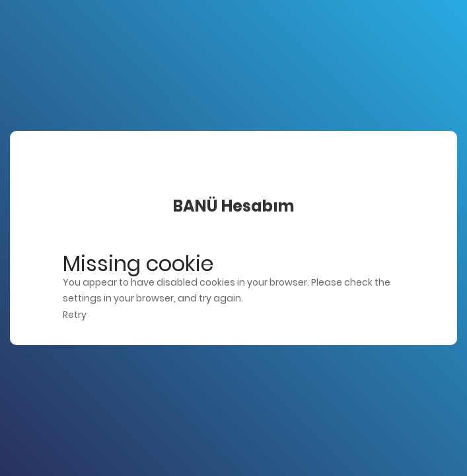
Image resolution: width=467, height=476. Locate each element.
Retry (75, 315)
